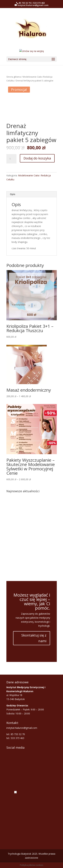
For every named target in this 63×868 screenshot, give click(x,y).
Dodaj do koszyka (37, 158)
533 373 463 (39, 3)
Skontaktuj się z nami (34, 638)
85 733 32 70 (25, 3)
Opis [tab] (13, 194)
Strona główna (14, 77)
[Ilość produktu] (11, 159)
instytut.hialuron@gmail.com (22, 728)
